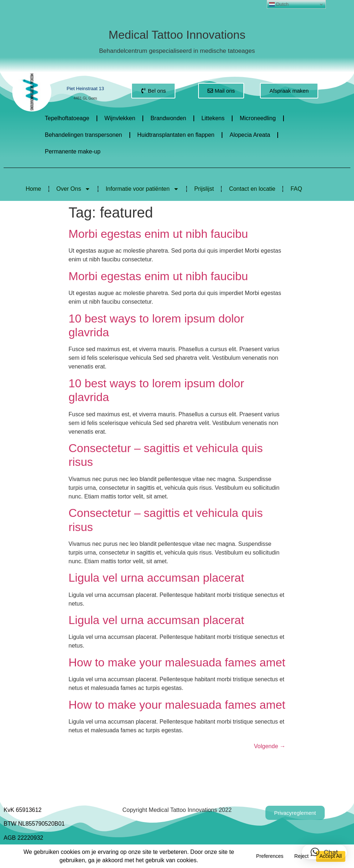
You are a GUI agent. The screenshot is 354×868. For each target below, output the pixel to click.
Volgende (270, 746)
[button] (324, 852)
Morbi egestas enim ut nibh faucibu (158, 234)
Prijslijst (204, 189)
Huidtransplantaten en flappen (176, 135)
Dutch (279, 4)
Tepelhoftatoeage (67, 118)
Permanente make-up (73, 151)
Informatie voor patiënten (142, 189)
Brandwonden (168, 118)
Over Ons (73, 189)
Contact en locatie (252, 189)
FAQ (296, 189)
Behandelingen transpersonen (84, 135)
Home (33, 189)
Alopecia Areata (250, 135)
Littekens (213, 118)
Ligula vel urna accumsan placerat (157, 578)
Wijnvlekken (120, 118)
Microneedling (258, 118)
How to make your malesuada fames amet (177, 662)
